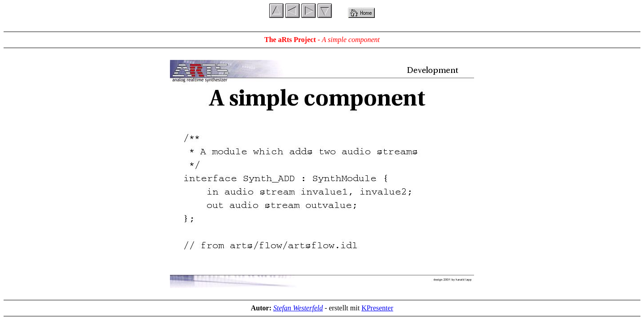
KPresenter (377, 308)
